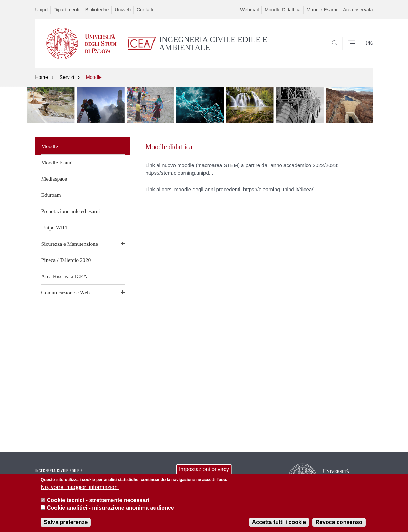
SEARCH (361, 51)
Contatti (145, 10)
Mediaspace (54, 179)
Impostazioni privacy (204, 471)
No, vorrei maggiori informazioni (80, 488)
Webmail (249, 10)
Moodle (94, 77)
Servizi (67, 77)
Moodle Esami (322, 10)
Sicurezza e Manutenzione (70, 244)
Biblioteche (97, 10)
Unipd (42, 10)
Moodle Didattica (282, 10)
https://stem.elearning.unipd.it (179, 173)
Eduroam (51, 195)
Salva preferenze (66, 524)
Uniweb (123, 10)
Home (42, 77)
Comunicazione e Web (66, 292)
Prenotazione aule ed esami (71, 211)
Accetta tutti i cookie (279, 524)
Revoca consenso (339, 524)
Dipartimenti (66, 10)
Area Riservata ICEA (64, 276)
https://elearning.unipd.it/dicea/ (278, 189)
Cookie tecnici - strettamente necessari (98, 502)
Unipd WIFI (54, 228)
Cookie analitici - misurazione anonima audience (111, 509)
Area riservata (358, 10)
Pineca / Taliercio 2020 (66, 260)
